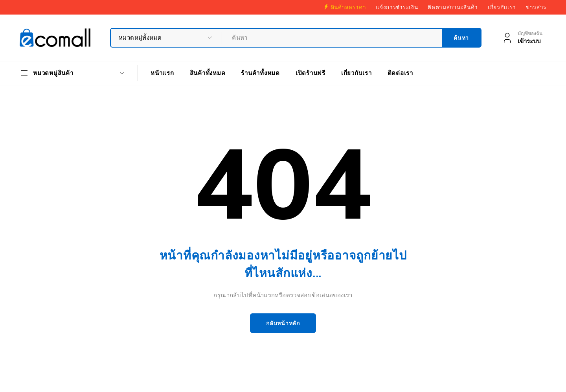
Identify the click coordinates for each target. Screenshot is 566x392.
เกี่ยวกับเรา (502, 7)
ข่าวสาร (536, 7)
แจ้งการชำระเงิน (397, 7)
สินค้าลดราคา (349, 7)
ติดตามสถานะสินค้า (453, 7)
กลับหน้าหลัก (283, 323)
